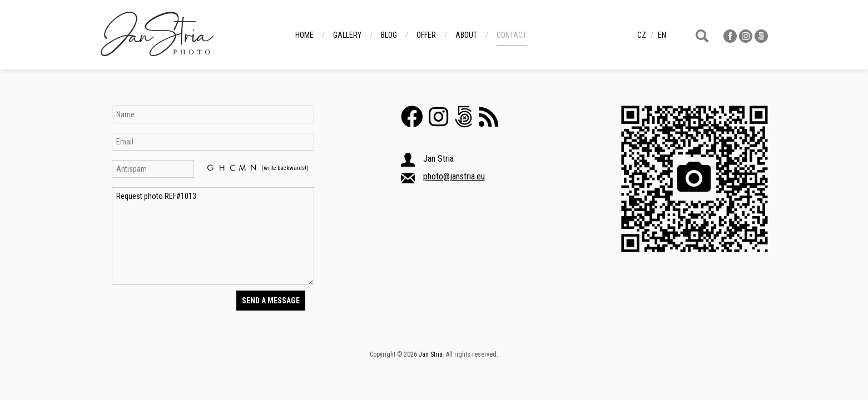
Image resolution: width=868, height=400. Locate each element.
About (466, 35)
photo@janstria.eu (454, 176)
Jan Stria (431, 354)
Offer (426, 35)
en (662, 35)
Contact (512, 35)
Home (304, 35)
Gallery (347, 35)
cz (642, 35)
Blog (389, 35)
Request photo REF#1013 (213, 236)
